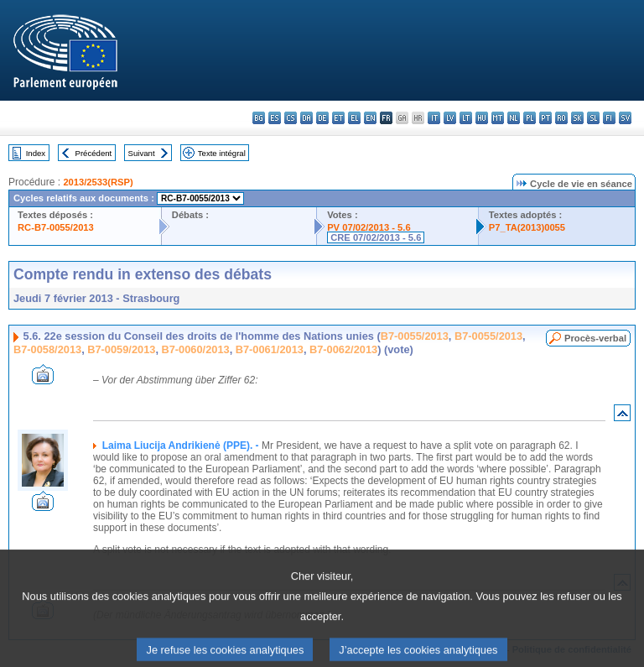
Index (36, 153)
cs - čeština (291, 118)
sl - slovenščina (593, 118)
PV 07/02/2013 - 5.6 (369, 227)
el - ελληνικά (354, 118)
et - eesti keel (338, 118)
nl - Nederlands (514, 118)
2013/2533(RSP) (98, 182)
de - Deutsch (322, 118)
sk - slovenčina (577, 118)
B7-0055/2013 (415, 336)
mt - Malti (498, 118)
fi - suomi (609, 118)
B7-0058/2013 (47, 349)
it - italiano (434, 118)
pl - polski (530, 118)
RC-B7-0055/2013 (56, 227)
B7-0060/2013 (196, 349)
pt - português (545, 118)
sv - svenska (625, 118)
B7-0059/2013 (121, 349)
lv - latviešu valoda (450, 118)
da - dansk (306, 118)
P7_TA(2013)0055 (527, 227)
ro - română (561, 118)
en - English (370, 118)
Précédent (94, 153)
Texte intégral (222, 153)
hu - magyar (482, 118)
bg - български (259, 118)
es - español (275, 118)
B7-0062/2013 (343, 349)
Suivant (142, 153)
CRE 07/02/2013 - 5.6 (376, 237)
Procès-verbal (595, 338)
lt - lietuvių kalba (466, 118)
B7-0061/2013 (270, 349)
